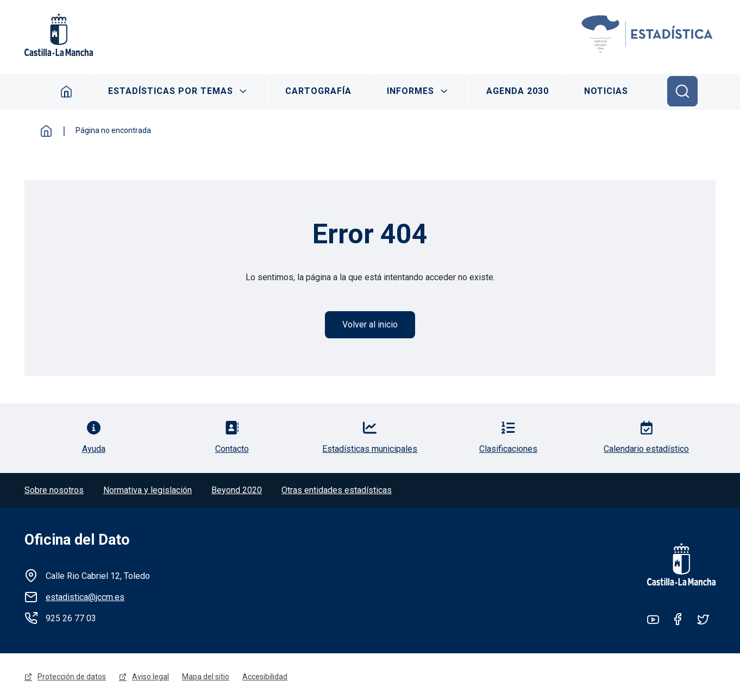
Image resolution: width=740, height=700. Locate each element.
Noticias (606, 91)
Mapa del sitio (206, 677)
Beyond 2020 (237, 490)
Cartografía (318, 91)
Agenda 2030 (518, 91)
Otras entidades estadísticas (337, 490)
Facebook (678, 619)
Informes (410, 91)
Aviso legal (150, 677)
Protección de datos (72, 677)
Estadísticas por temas (171, 91)
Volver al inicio (370, 324)
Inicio (67, 91)
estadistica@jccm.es (85, 597)
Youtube (653, 619)
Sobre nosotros (54, 490)
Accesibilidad (265, 677)
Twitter (703, 619)
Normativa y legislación (148, 490)
